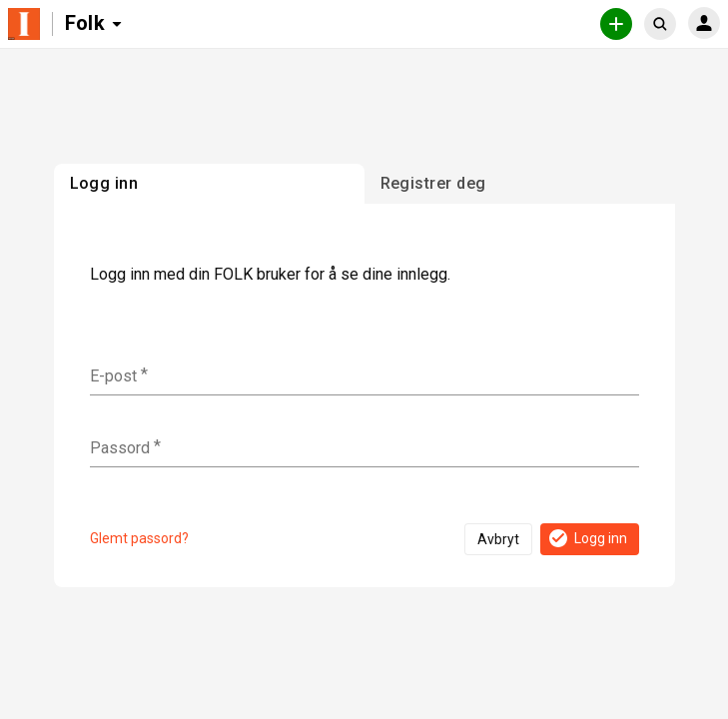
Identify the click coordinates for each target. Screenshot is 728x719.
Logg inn (587, 538)
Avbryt (498, 539)
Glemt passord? (139, 538)
